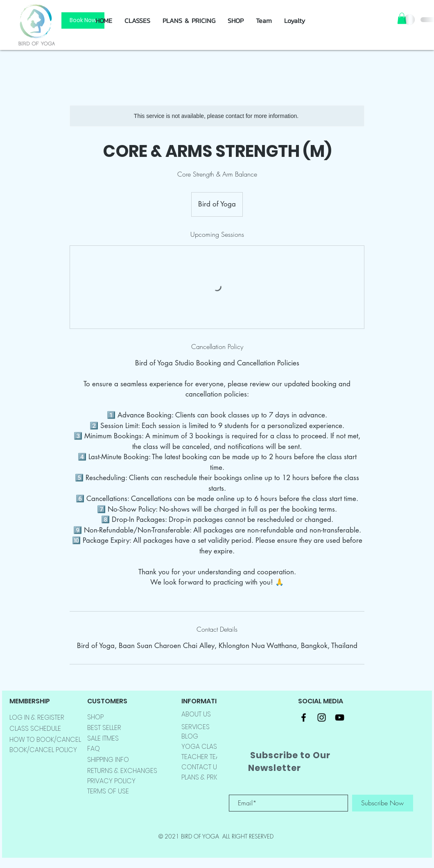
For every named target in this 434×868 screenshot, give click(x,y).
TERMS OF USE (108, 791)
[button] (236, 20)
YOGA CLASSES (205, 747)
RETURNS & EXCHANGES (122, 771)
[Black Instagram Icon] (322, 717)
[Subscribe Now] (383, 803)
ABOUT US (196, 714)
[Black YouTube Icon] (340, 717)
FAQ (94, 749)
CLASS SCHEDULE (35, 729)
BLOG (190, 736)
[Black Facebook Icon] (304, 717)
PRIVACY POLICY (111, 781)
